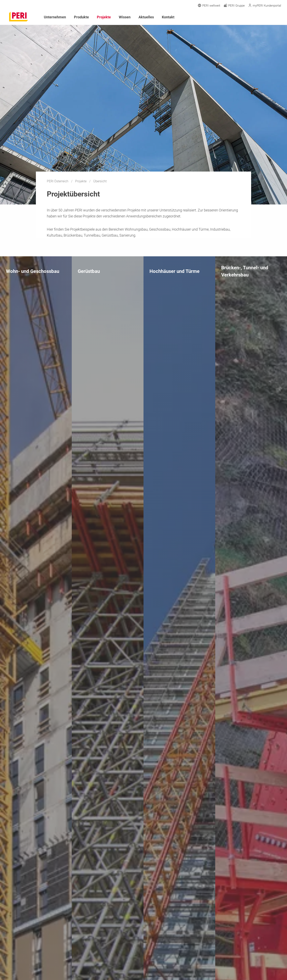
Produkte (81, 17)
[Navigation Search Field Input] (257, 17)
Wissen (125, 17)
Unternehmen (55, 17)
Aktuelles (146, 17)
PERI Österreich (58, 181)
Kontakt (168, 17)
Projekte (81, 181)
